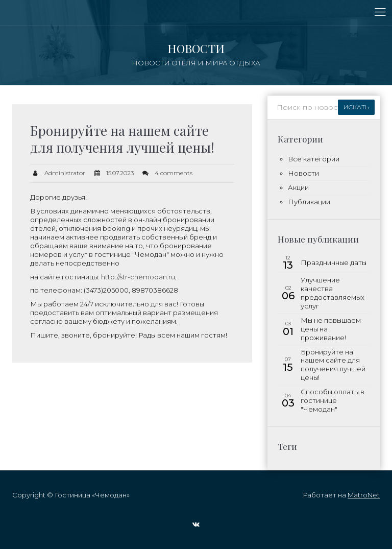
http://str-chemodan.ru (138, 277)
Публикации (309, 202)
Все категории (314, 159)
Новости (303, 173)
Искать (356, 107)
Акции (298, 187)
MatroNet (364, 495)
